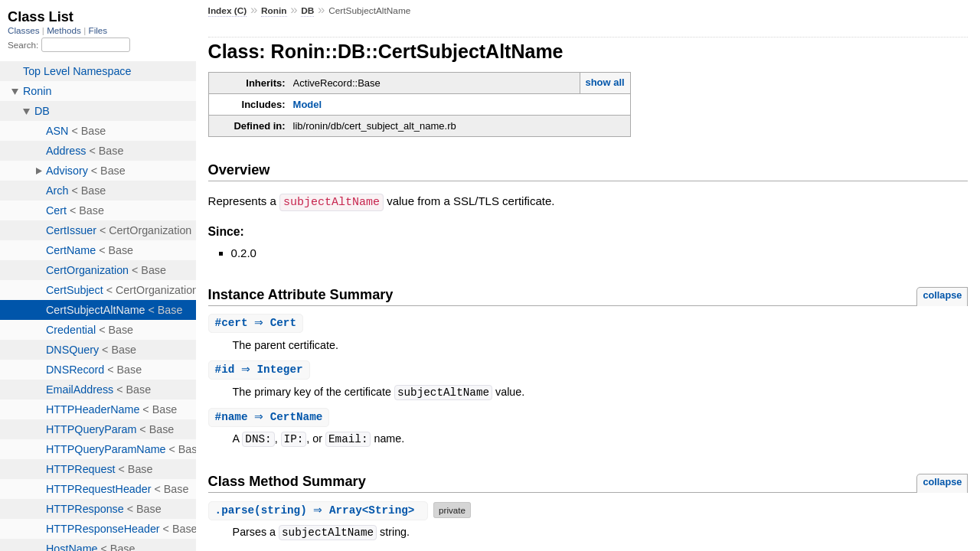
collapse (942, 294)
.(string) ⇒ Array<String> (320, 512)
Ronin (274, 11)
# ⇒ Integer (261, 370)
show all (604, 82)
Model (308, 104)
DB (307, 11)
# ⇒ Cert (258, 323)
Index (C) (228, 11)
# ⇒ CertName (271, 418)
